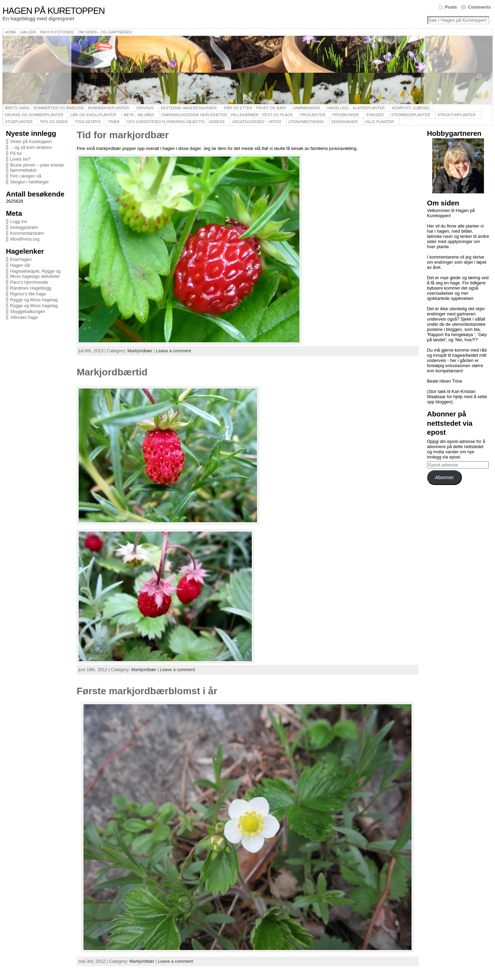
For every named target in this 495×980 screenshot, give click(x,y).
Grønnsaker (307, 108)
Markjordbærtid (112, 372)
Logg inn (18, 221)
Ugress (217, 122)
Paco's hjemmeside (29, 282)
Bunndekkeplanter (108, 108)
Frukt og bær (271, 108)
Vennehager (344, 122)
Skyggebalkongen (28, 311)
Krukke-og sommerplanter (34, 115)
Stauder (375, 115)
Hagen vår (20, 265)
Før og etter (238, 108)
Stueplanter (19, 122)
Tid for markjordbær (123, 135)
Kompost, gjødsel (411, 108)
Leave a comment (174, 351)
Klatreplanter (369, 108)
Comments (479, 7)
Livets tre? (20, 159)
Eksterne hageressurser (189, 108)
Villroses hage (24, 317)
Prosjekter (313, 115)
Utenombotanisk (306, 122)
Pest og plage (278, 115)
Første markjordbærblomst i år (147, 691)
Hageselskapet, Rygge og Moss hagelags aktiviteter (35, 274)
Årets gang (17, 108)
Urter (275, 122)
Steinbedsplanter (411, 115)
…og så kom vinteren (31, 147)
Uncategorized (248, 122)
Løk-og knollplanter (93, 115)
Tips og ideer (54, 122)
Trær (114, 122)
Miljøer (146, 115)
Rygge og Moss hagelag (34, 300)
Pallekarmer (245, 115)
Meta (129, 115)
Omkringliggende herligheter (194, 115)
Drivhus (145, 108)
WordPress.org (25, 239)
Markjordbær (140, 351)
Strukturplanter (457, 115)
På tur (16, 153)
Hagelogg (338, 108)
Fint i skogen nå (26, 176)
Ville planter (379, 122)
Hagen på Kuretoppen (53, 11)
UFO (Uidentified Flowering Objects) (166, 122)
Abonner (444, 477)
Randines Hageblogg (31, 288)
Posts (451, 7)
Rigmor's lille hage (28, 294)
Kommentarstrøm (27, 233)
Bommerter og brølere (59, 108)
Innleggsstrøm (24, 227)
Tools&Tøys (88, 122)
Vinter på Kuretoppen (31, 142)
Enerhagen (21, 259)
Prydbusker (346, 115)
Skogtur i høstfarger (29, 182)
